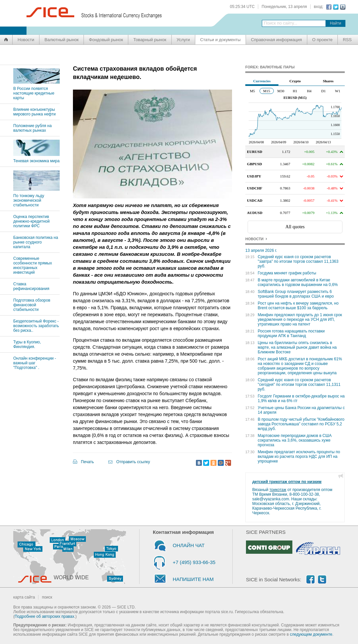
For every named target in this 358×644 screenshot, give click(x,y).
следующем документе (311, 634)
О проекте (322, 40)
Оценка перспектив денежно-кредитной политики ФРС (31, 221)
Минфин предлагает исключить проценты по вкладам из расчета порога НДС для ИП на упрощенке (299, 457)
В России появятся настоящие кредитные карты (36, 91)
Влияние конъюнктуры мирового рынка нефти (34, 112)
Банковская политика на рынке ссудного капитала (36, 242)
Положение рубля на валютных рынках (32, 128)
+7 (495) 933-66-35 (194, 562)
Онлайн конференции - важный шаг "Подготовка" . (35, 363)
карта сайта (24, 597)
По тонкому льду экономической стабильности (36, 198)
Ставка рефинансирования (31, 286)
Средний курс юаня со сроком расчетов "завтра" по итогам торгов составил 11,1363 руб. (298, 261)
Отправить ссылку (133, 462)
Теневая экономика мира (36, 159)
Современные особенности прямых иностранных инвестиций (33, 265)
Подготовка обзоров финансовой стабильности (32, 305)
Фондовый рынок (106, 40)
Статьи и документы (220, 40)
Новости (26, 40)
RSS (347, 40)
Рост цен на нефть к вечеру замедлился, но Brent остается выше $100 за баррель (298, 306)
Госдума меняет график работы (287, 273)
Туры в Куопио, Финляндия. (27, 344)
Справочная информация (276, 40)
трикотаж (278, 490)
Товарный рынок (150, 40)
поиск (47, 597)
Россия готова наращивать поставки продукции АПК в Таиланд (291, 333)
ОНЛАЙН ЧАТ (189, 545)
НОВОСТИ (254, 239)
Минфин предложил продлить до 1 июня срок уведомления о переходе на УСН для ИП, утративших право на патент (300, 320)
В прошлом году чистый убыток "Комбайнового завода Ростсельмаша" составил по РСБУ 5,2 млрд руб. (301, 424)
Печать (87, 462)
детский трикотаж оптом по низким (287, 482)
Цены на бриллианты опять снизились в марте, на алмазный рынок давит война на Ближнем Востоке (297, 347)
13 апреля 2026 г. (261, 250)
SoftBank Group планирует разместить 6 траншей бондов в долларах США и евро (296, 294)
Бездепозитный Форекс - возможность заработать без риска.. (36, 326)
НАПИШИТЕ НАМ (193, 579)
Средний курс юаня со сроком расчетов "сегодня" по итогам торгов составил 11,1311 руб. (299, 385)
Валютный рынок (61, 40)
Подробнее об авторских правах (44, 616)
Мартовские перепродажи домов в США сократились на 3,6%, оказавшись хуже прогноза (295, 440)
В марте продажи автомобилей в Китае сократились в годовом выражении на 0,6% (298, 282)
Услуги (183, 40)
